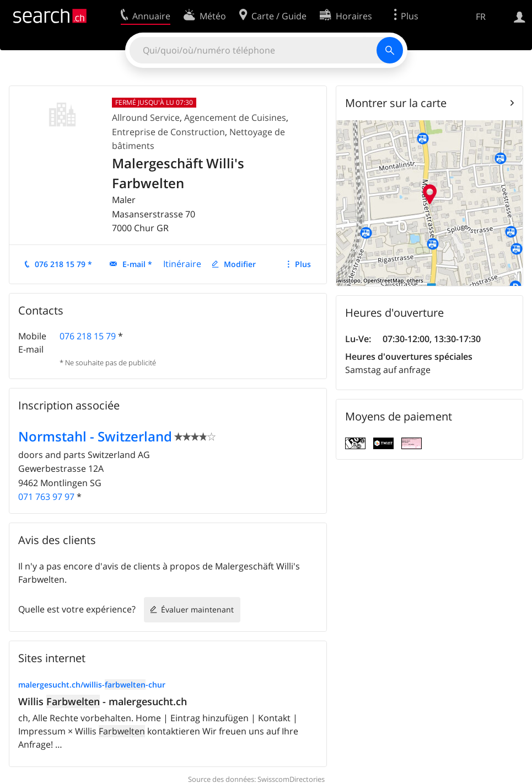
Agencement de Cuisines (235, 118)
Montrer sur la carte (396, 103)
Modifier (240, 264)
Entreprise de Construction (168, 132)
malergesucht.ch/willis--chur (92, 685)
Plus (303, 264)
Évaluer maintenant (197, 609)
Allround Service (146, 118)
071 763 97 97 (46, 497)
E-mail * (137, 264)
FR (481, 17)
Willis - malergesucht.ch (103, 701)
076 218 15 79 (88, 336)
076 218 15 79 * (63, 264)
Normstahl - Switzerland (95, 436)
